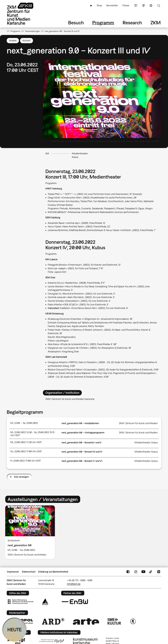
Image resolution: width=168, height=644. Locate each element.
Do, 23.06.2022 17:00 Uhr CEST (26, 451)
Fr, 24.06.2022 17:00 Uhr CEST (26, 461)
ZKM (156, 23)
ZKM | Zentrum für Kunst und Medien (138, 423)
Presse (126, 5)
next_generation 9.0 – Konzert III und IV (82, 452)
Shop (99, 5)
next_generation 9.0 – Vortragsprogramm (83, 433)
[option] (31, 532)
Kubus (75, 157)
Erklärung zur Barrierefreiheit (53, 572)
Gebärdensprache (143, 5)
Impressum (13, 572)
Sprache (151, 5)
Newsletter (112, 5)
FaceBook (128, 572)
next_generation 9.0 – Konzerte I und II (81, 442)
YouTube (143, 572)
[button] (102, 99)
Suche (159, 5)
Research (132, 23)
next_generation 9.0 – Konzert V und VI (82, 461)
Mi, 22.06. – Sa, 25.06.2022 (24, 423)
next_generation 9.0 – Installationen (80, 423)
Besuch (76, 23)
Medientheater (80, 153)
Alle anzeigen (21, 477)
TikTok (151, 572)
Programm (103, 23)
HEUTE (15, 630)
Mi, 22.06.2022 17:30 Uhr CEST (26, 442)
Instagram (136, 572)
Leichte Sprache (136, 5)
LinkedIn (159, 572)
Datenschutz (29, 572)
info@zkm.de (74, 584)
